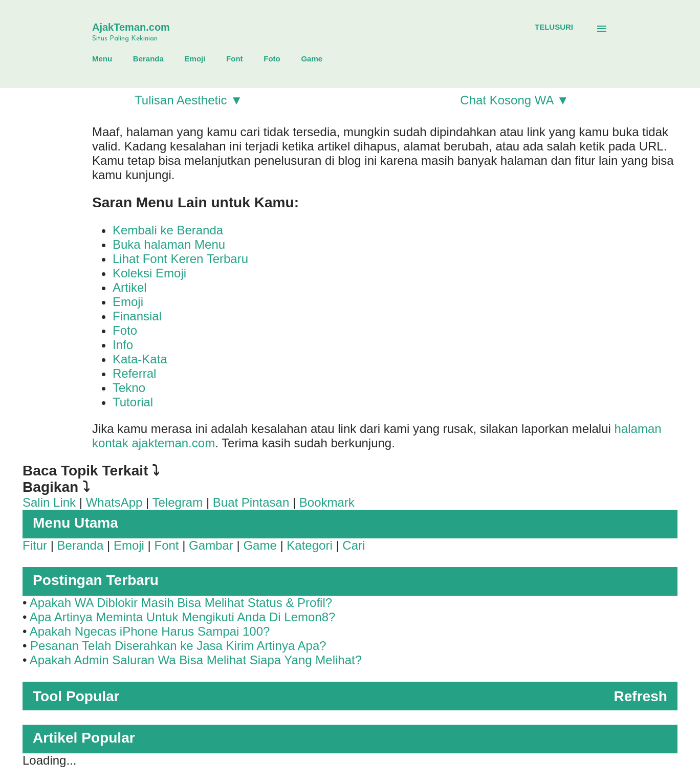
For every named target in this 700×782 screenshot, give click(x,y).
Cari (354, 545)
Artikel (130, 287)
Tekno (129, 388)
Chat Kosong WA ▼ (514, 100)
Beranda (148, 59)
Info (123, 345)
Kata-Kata (140, 359)
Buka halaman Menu (169, 244)
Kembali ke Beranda (168, 230)
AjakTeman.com (131, 27)
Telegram (178, 502)
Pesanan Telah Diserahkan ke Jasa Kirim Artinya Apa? (178, 646)
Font (234, 59)
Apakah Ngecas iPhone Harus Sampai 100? (150, 631)
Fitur (35, 545)
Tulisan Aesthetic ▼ (189, 100)
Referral (134, 373)
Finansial (137, 316)
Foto (272, 59)
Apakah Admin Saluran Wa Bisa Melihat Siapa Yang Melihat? (196, 660)
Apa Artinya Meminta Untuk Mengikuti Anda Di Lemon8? (183, 617)
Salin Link (49, 502)
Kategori (309, 545)
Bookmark (327, 502)
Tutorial (133, 402)
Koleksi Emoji (149, 273)
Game (312, 59)
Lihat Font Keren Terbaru (180, 259)
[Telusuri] (554, 27)
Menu (102, 59)
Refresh (640, 696)
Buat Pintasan (251, 502)
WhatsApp (114, 502)
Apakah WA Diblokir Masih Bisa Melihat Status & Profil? (181, 603)
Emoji (195, 59)
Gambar (211, 545)
